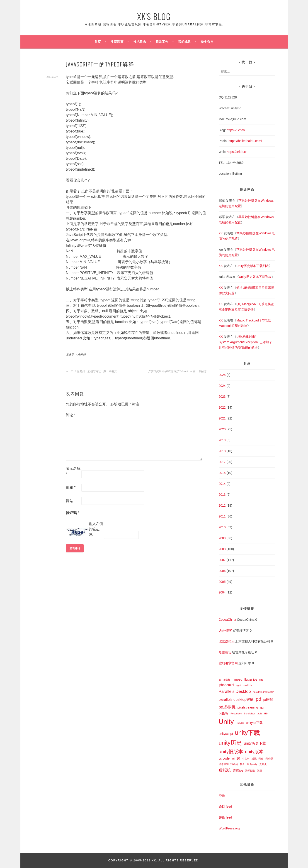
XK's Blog (154, 16)
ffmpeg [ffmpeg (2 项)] (237, 679)
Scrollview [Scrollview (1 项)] (249, 714)
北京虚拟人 (227, 641)
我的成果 (184, 42)
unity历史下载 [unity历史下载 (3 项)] (255, 743)
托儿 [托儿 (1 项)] (243, 764)
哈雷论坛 (225, 652)
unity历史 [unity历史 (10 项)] (230, 743)
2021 (222, 418)
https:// (233, 141)
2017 (222, 462)
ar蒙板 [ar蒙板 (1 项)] (227, 680)
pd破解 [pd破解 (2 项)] (268, 700)
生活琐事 (117, 42)
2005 (222, 582)
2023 (222, 397)
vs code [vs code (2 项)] (224, 758)
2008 (222, 549)
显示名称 (73, 471)
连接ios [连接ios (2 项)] (238, 770)
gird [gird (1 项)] (261, 680)
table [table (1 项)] (259, 714)
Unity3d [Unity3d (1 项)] (240, 723)
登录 (222, 796)
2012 (222, 505)
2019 (222, 440)
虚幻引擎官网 (228, 663)
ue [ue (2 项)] (266, 713)
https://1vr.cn (236, 130)
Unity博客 (226, 630)
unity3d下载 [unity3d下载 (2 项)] (254, 723)
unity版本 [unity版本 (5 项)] (254, 752)
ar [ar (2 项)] (220, 679)
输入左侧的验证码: (96, 529)
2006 (222, 571)
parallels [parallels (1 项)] (247, 685)
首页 (98, 42)
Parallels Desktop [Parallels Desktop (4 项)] (235, 691)
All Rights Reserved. (179, 861)
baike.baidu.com (250, 141)
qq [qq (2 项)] (262, 707)
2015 (222, 473)
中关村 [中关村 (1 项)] (246, 759)
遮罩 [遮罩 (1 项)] (260, 771)
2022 (222, 407)
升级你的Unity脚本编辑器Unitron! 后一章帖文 (177, 371)
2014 (222, 484)
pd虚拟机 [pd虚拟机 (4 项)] (227, 707)
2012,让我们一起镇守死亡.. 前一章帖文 (91, 371)
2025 (222, 375)
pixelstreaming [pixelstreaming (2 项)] (248, 707)
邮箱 (71, 487)
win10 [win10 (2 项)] (236, 758)
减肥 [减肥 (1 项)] (254, 759)
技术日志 (140, 42)
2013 (222, 495)
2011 (222, 516)
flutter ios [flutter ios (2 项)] (251, 679)
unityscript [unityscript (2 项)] (226, 734)
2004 (222, 592)
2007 (222, 560)
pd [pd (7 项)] (258, 699)
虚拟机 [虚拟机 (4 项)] (225, 770)
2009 (222, 538)
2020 (222, 429)
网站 (70, 501)
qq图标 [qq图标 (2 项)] (224, 713)
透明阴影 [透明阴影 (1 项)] (250, 771)
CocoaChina (227, 620)
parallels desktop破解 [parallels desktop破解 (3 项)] (236, 699)
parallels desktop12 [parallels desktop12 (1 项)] (263, 692)
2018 (222, 451)
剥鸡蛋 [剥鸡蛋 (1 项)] (269, 759)
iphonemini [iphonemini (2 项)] (226, 685)
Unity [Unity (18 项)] (226, 722)
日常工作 (162, 42)
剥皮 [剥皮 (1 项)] (261, 759)
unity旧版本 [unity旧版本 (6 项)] (231, 752)
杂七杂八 (207, 42)
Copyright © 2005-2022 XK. (133, 861)
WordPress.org (229, 828)
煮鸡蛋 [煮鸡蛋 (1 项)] (263, 764)
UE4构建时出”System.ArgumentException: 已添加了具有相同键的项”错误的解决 (246, 342)
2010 (222, 527)
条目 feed (225, 807)
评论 (71, 415)
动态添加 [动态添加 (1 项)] (224, 764)
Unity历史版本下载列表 (253, 266)
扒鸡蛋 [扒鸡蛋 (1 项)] (234, 764)
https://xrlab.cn (237, 152)
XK (221, 233)
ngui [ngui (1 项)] (238, 685)
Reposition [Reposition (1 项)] (236, 714)
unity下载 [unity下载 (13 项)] (248, 733)
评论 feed (225, 817)
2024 (222, 386)
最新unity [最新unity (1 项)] (252, 764)
